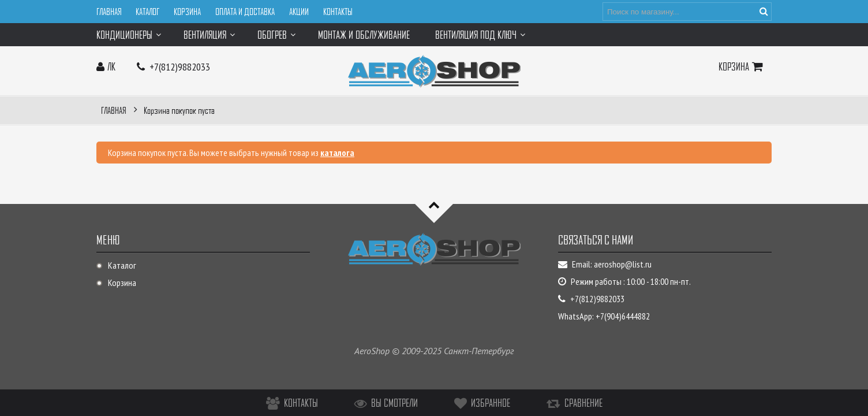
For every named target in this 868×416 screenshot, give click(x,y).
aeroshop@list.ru (623, 264)
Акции (299, 12)
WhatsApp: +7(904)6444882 (604, 316)
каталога (337, 153)
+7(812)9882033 (180, 67)
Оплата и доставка (245, 12)
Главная (109, 12)
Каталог (147, 12)
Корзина (187, 12)
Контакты (338, 12)
